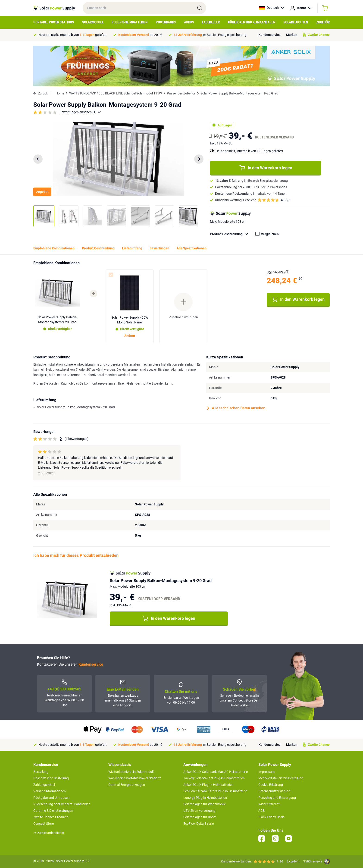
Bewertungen (159, 248)
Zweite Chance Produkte (51, 817)
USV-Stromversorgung (199, 811)
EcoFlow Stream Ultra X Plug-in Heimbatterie (215, 791)
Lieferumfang (132, 248)
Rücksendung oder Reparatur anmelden (62, 804)
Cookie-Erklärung (271, 785)
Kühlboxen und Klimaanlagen (252, 22)
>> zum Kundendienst (49, 833)
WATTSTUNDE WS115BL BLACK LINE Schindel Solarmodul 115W (116, 93)
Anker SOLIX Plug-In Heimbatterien (208, 785)
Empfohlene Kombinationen (54, 248)
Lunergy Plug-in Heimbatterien (205, 798)
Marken (292, 35)
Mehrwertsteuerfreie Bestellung (281, 778)
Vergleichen (270, 234)
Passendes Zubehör (181, 93)
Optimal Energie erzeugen (127, 785)
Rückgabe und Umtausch (51, 798)
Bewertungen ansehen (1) (80, 112)
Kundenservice (270, 35)
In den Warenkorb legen (266, 168)
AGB (262, 811)
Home (60, 93)
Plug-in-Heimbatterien (130, 22)
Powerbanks (166, 22)
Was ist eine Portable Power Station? (135, 778)
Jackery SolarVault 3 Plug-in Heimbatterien (214, 778)
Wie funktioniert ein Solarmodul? (131, 772)
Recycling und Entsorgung (277, 798)
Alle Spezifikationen (192, 248)
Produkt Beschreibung (231, 234)
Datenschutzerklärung (274, 791)
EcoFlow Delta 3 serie (199, 824)
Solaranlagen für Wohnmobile (205, 804)
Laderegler (211, 22)
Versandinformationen (50, 791)
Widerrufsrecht (269, 804)
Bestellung (41, 772)
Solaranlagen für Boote (200, 817)
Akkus (189, 22)
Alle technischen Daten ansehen (236, 408)
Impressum (266, 772)
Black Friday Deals (271, 817)
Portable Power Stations (54, 22)
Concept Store (44, 824)
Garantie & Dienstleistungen (53, 811)
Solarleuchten (296, 22)
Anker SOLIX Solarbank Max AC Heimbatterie (216, 772)
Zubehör (323, 22)
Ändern (130, 336)
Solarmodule (93, 22)
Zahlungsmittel (44, 785)
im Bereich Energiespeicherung (210, 35)
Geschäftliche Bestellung (51, 778)
